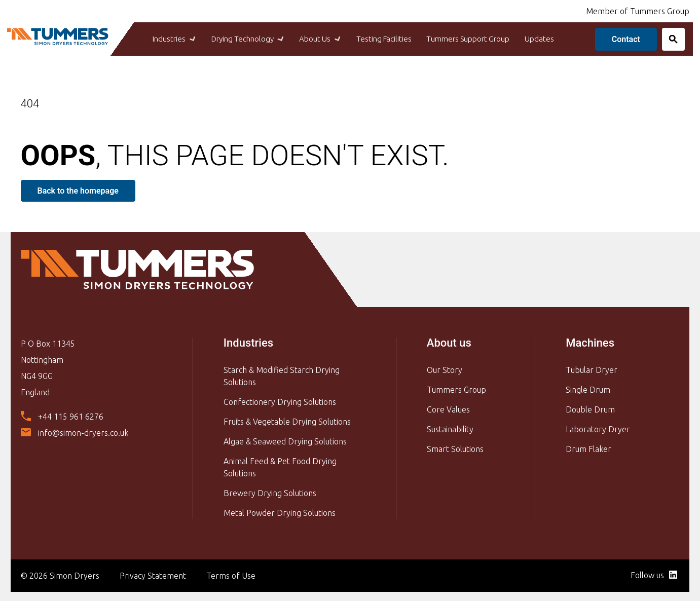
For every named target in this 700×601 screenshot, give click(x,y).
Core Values (448, 408)
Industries (151, 39)
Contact (620, 38)
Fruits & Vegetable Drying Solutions (287, 420)
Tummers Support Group (480, 39)
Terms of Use (231, 574)
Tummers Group (456, 388)
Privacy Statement (153, 574)
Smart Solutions (455, 447)
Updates (561, 39)
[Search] (668, 39)
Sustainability (450, 428)
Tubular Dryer (592, 368)
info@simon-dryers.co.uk (83, 432)
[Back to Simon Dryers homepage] (61, 35)
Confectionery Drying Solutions (280, 400)
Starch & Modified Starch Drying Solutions (282, 374)
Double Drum (590, 408)
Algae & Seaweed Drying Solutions (285, 440)
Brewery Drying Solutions (270, 492)
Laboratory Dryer (598, 428)
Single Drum (588, 388)
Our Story (445, 368)
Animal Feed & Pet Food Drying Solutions (280, 466)
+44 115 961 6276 (71, 416)
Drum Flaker (588, 447)
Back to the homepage (78, 190)
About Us (314, 39)
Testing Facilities (385, 39)
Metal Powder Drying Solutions (280, 511)
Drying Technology (233, 39)
